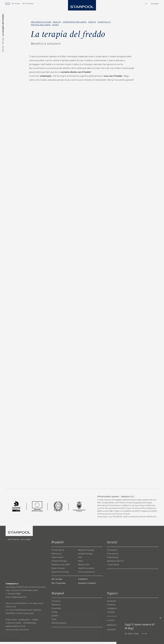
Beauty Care (84, 567)
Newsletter (113, 627)
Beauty (57, 22)
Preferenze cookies (13, 625)
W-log (3, 41)
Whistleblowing (30, 625)
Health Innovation (86, 570)
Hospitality (104, 22)
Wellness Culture (41, 22)
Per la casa (17, 4)
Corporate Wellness (75, 22)
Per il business (30, 4)
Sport (56, 25)
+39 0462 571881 (14, 596)
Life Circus (24, 632)
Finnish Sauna (58, 552)
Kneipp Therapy (85, 556)
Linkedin (111, 614)
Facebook (112, 603)
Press (54, 621)
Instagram (112, 610)
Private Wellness (41, 25)
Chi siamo (56, 603)
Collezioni (83, 581)
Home (3, 49)
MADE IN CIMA (19, 628)
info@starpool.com (19, 599)
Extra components (86, 574)
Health (92, 22)
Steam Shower (58, 570)
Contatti (130, 4)
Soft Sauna (56, 556)
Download (56, 610)
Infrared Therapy (59, 563)
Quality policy (24, 622)
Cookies (35, 622)
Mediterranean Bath (61, 567)
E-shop (111, 622)
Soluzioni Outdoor (87, 585)
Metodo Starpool (59, 625)
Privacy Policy (11, 622)
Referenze (56, 607)
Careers (55, 618)
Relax (81, 563)
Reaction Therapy (86, 552)
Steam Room (57, 559)
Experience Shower (60, 574)
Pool (80, 559)
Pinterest (111, 607)
